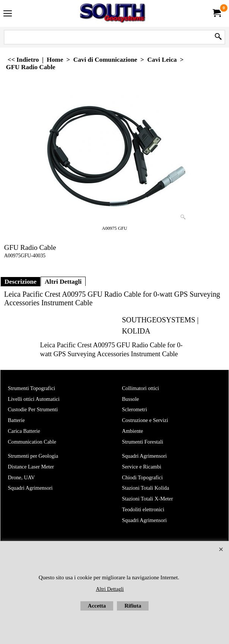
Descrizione (20, 281)
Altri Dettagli (63, 281)
